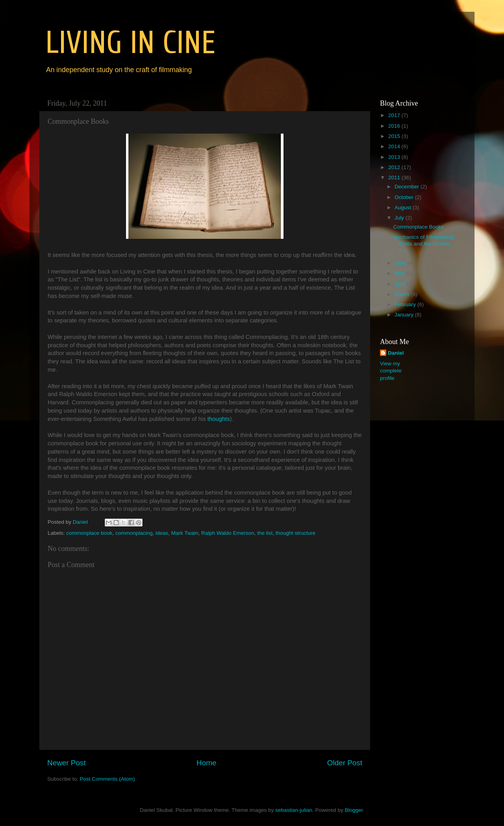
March (403, 294)
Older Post (345, 763)
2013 (395, 157)
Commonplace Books (419, 227)
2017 (395, 115)
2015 (395, 136)
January (405, 315)
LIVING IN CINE (130, 43)
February (406, 304)
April (401, 284)
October (405, 197)
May (400, 273)
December (408, 187)
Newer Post (67, 763)
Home (206, 763)
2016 (395, 126)
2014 (395, 146)
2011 (395, 178)
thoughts (219, 419)
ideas (162, 533)
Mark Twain (185, 533)
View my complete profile (391, 371)
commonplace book (89, 533)
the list (265, 533)
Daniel (396, 353)
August (404, 207)
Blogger (354, 810)
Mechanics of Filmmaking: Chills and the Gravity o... (424, 243)
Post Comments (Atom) (107, 779)
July (400, 218)
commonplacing (134, 533)
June (401, 263)
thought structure (296, 533)
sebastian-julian (294, 810)
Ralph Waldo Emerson (228, 533)
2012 (395, 167)
